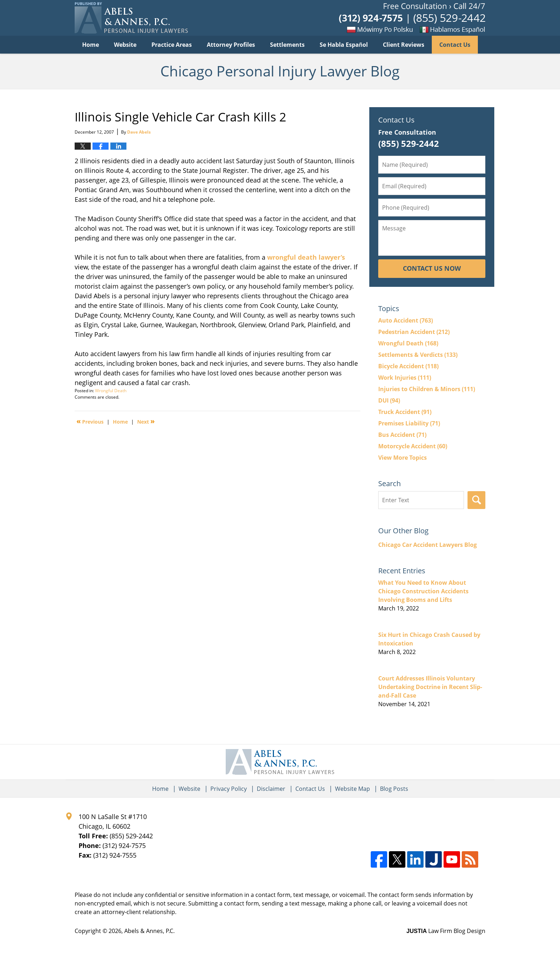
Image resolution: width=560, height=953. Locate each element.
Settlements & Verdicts (418, 355)
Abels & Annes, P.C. (149, 931)
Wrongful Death (111, 391)
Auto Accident (406, 320)
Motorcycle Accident (413, 446)
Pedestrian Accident (414, 332)
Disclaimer (271, 789)
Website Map (352, 789)
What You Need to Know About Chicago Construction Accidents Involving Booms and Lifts (423, 591)
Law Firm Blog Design (446, 931)
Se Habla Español (344, 45)
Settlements (287, 45)
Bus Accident (402, 435)
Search (476, 500)
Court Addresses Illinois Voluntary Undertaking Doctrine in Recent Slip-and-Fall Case (430, 687)
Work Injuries (405, 378)
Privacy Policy (229, 789)
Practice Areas (172, 45)
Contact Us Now (432, 268)
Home (91, 45)
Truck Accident (405, 412)
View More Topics (402, 458)
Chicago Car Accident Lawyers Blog (427, 545)
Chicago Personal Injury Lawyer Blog (131, 18)
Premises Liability (409, 423)
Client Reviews (404, 45)
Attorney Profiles (231, 45)
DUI (389, 400)
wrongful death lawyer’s (306, 257)
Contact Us (455, 45)
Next (146, 421)
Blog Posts (394, 789)
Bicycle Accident (408, 366)
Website (125, 45)
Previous (90, 421)
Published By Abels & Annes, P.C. (412, 18)
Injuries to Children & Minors (427, 389)
